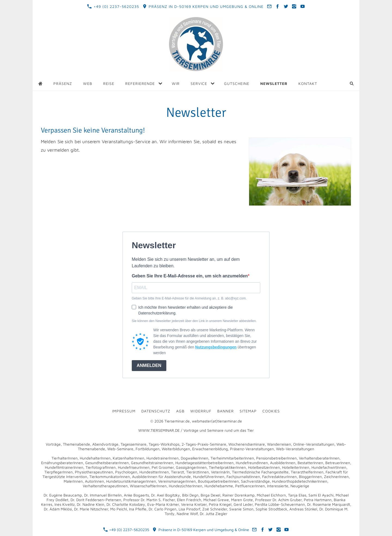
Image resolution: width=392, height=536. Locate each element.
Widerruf (201, 411)
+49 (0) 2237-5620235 (113, 6)
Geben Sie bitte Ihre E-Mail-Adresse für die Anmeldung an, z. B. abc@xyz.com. (189, 298)
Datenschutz (156, 411)
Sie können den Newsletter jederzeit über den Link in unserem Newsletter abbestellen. (194, 321)
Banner (226, 411)
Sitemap (248, 411)
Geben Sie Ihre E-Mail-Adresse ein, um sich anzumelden (190, 276)
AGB (180, 411)
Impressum (124, 411)
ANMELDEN (149, 365)
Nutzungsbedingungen (216, 347)
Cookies (271, 411)
